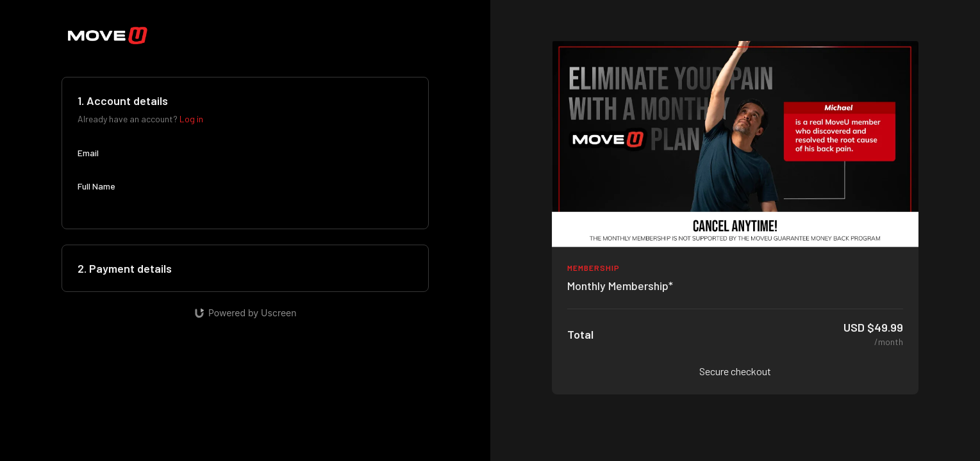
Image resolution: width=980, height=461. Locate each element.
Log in (191, 119)
